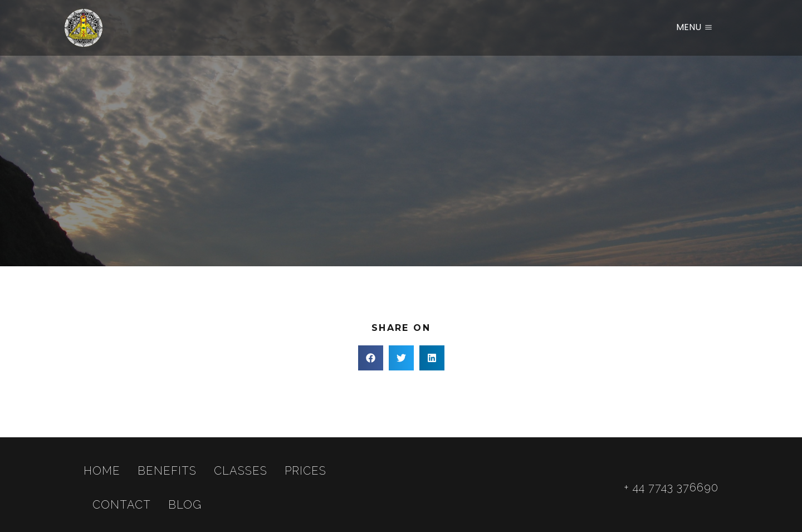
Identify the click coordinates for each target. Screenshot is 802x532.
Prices (305, 471)
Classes (241, 471)
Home (102, 471)
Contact (122, 505)
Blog (185, 505)
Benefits (167, 471)
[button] (371, 358)
